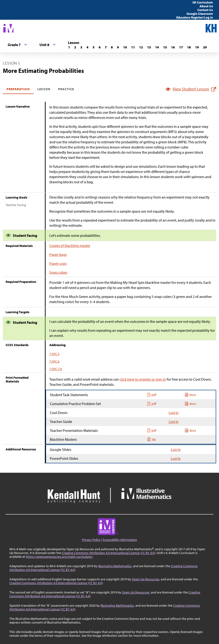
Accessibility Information (120, 540)
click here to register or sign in (143, 379)
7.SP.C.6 (54, 361)
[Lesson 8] (112, 47)
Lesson (44, 89)
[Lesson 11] (133, 47)
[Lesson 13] (149, 47)
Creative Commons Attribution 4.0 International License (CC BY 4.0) (108, 553)
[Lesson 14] (157, 47)
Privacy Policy (91, 540)
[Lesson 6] (100, 47)
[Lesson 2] (75, 47)
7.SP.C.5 (54, 354)
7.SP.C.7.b (56, 369)
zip (151, 439)
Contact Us (205, 10)
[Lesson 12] (141, 47)
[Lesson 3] (81, 47)
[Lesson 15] (165, 47)
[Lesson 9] (118, 47)
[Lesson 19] (197, 47)
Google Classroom (200, 14)
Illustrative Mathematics (115, 566)
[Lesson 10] (125, 47)
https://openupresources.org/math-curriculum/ (59, 557)
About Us (206, 6)
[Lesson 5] (94, 47)
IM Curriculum (203, 2)
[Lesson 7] (106, 47)
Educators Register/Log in (195, 17)
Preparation (18, 89)
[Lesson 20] (205, 47)
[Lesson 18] (189, 47)
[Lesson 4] (87, 47)
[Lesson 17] (181, 47)
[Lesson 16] (173, 47)
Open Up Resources (146, 579)
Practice (66, 89)
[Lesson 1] (69, 47)
